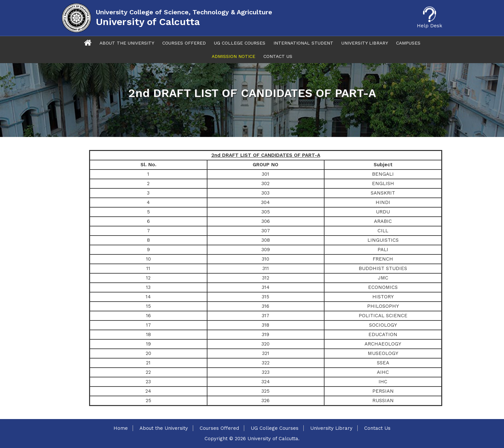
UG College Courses (240, 43)
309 (266, 250)
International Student (303, 43)
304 (265, 202)
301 (265, 174)
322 (266, 363)
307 (266, 231)
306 (266, 221)
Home (121, 428)
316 (265, 306)
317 (265, 316)
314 (266, 287)
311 (266, 268)
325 (265, 391)
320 (265, 344)
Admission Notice (233, 56)
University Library (365, 43)
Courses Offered (184, 43)
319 (265, 334)
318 (265, 325)
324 (266, 382)
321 (266, 353)
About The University (127, 43)
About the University (164, 428)
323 (266, 372)
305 (266, 212)
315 (265, 297)
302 (265, 183)
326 (265, 400)
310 (265, 259)
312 (266, 278)
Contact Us (278, 56)
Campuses (408, 43)
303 (265, 193)
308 (266, 240)
